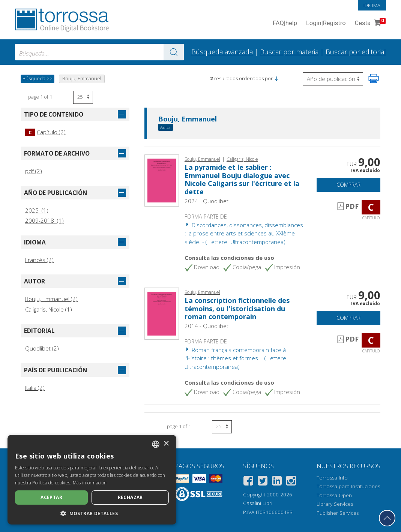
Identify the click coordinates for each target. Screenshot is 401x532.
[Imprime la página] (374, 78)
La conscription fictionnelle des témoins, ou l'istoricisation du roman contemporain (237, 308)
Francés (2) (39, 260)
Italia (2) (35, 388)
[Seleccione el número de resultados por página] (83, 97)
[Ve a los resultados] (174, 52)
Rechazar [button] (130, 497)
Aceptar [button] (51, 497)
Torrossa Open (334, 495)
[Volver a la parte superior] (387, 518)
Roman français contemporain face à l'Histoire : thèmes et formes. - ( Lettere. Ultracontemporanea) (236, 358)
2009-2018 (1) (44, 220)
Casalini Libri (258, 503)
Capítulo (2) (45, 132)
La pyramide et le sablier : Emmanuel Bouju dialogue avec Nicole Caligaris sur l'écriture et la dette (242, 179)
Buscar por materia (289, 52)
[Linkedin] (277, 482)
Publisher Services (338, 513)
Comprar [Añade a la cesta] (348, 185)
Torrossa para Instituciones (348, 486)
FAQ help (285, 23)
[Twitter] (263, 482)
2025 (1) (37, 210)
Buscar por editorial (356, 52)
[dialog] (92, 480)
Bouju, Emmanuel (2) (51, 299)
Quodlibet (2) (42, 348)
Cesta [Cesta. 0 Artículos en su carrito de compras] (369, 23)
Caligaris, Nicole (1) (49, 309)
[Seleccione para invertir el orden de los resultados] (333, 79)
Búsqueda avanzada (222, 52)
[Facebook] (248, 482)
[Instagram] (291, 482)
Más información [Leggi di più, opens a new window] (90, 483)
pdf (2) (34, 171)
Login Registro (326, 23)
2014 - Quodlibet (207, 326)
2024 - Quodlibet (207, 201)
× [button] (166, 444)
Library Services (335, 504)
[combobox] (99, 52)
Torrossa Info (332, 478)
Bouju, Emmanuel (188, 119)
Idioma (372, 5)
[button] (276, 78)
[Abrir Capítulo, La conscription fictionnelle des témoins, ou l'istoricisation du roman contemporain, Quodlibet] (162, 313)
